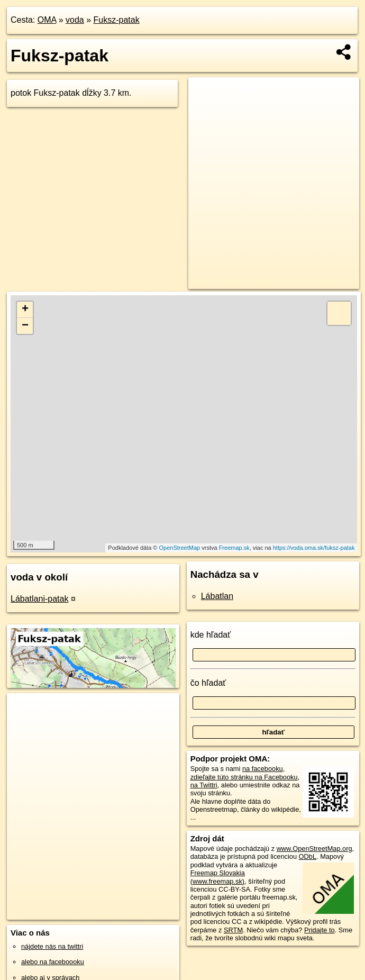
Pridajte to (320, 930)
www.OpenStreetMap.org (314, 849)
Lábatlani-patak (39, 599)
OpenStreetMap (180, 548)
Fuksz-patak (117, 20)
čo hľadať (208, 683)
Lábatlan (217, 596)
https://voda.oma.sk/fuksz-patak (314, 548)
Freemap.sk (234, 548)
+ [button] (25, 310)
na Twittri (204, 785)
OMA (47, 20)
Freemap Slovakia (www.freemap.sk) (218, 877)
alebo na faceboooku (53, 962)
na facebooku (263, 769)
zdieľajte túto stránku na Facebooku (244, 777)
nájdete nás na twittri (52, 946)
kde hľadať (211, 635)
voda (75, 20)
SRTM (233, 930)
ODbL (308, 856)
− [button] (25, 326)
